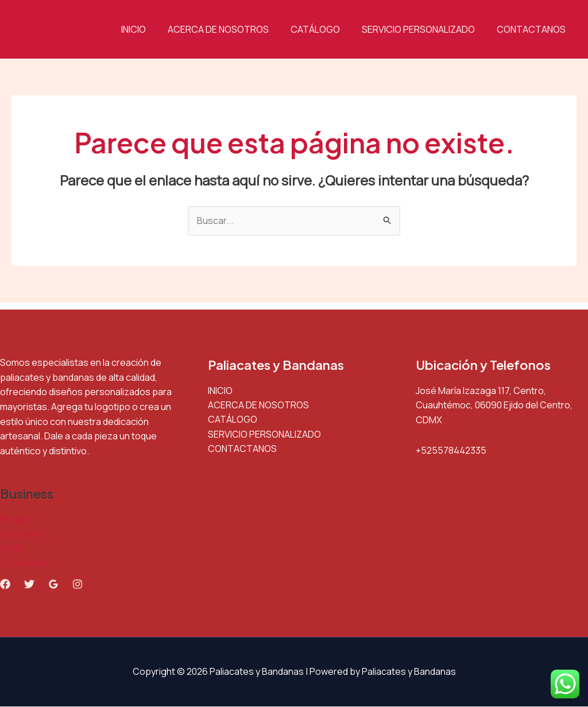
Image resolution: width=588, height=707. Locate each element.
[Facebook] (5, 585)
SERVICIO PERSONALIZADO (423, 29)
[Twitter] (29, 585)
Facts (12, 548)
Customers (24, 563)
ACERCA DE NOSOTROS (230, 29)
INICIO (149, 29)
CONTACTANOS (533, 29)
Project (16, 519)
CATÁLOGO (324, 29)
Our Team (21, 534)
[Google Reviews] (53, 585)
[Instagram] (78, 585)
